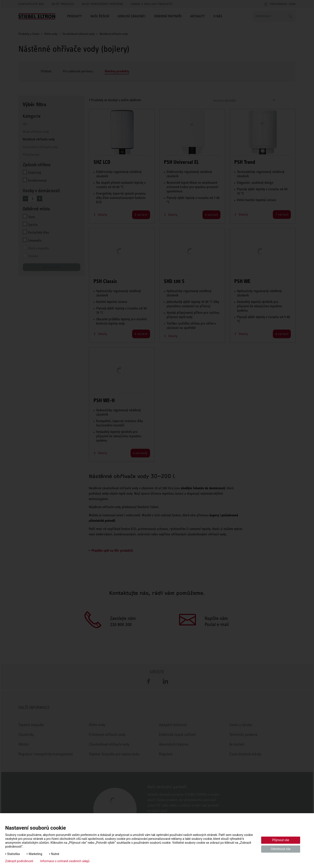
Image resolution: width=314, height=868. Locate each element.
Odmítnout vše (281, 849)
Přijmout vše (281, 840)
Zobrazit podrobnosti (19, 861)
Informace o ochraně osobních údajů (65, 861)
